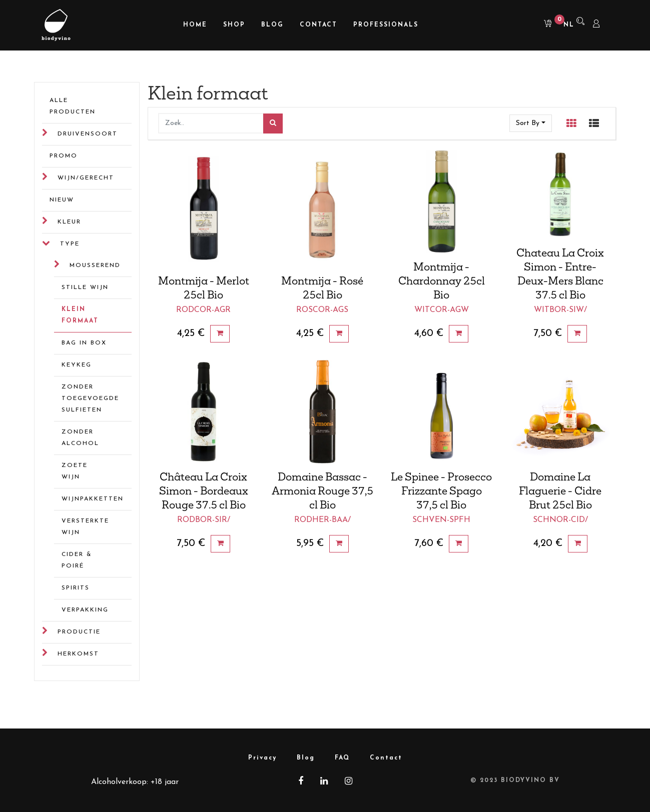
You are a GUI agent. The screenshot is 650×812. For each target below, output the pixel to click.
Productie (79, 632)
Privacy (262, 758)
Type (70, 244)
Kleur (69, 222)
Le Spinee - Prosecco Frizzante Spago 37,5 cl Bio (441, 490)
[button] (531, 123)
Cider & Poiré (77, 560)
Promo (64, 156)
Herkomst (78, 654)
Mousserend (95, 265)
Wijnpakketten (89, 499)
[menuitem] (195, 25)
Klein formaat (80, 315)
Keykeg (77, 365)
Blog (306, 758)
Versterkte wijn (85, 527)
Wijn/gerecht (86, 178)
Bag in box (84, 343)
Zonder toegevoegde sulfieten (89, 398)
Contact (386, 758)
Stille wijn (85, 287)
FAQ (342, 758)
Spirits (76, 588)
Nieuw (62, 200)
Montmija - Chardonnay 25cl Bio (442, 280)
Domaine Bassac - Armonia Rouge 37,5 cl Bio (322, 490)
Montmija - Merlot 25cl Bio (204, 287)
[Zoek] (273, 124)
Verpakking (85, 610)
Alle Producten (73, 106)
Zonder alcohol (80, 438)
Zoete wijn (75, 471)
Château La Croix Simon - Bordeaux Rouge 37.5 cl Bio (204, 490)
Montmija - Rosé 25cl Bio (322, 287)
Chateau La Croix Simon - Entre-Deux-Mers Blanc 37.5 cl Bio (560, 273)
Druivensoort (88, 134)
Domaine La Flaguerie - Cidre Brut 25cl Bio (560, 490)
